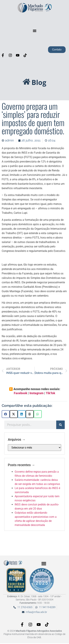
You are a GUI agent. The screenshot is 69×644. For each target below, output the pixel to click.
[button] (34, 31)
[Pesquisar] (60, 425)
